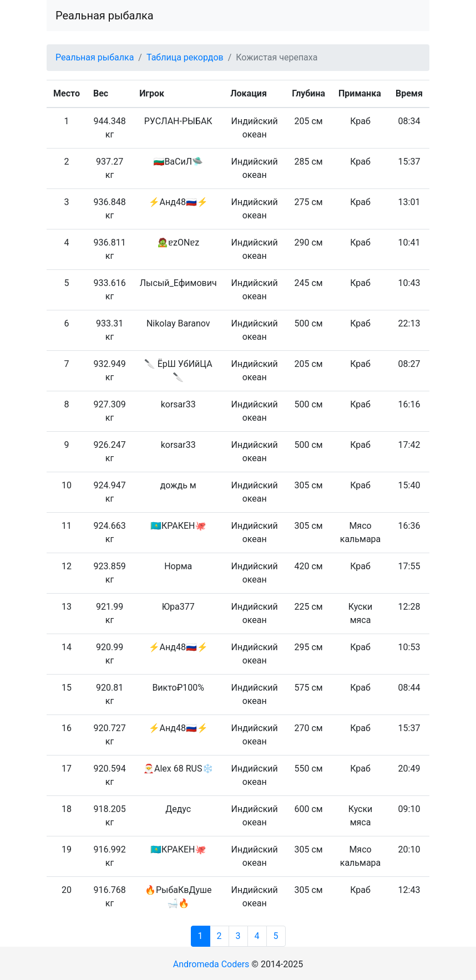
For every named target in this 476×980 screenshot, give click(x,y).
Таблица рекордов (185, 57)
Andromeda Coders (211, 964)
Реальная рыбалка (105, 16)
